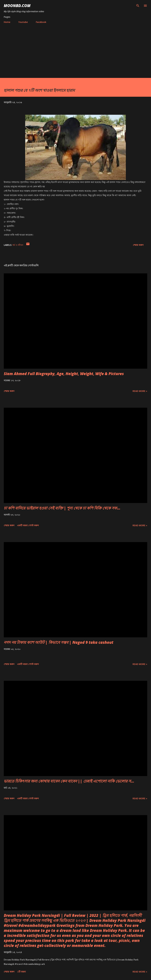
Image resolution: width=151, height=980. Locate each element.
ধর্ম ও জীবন (18, 245)
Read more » (140, 391)
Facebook (41, 22)
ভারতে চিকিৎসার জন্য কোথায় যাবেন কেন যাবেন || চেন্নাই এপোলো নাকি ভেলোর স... (69, 781)
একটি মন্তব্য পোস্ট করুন (28, 525)
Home (7, 22)
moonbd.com (17, 6)
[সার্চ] (138, 6)
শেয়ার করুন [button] (138, 245)
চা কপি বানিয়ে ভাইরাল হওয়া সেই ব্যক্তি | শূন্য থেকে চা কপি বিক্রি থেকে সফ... (62, 508)
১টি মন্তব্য (21, 972)
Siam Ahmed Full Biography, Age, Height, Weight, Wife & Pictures (64, 374)
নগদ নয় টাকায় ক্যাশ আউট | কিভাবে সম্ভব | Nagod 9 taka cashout (59, 642)
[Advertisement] (75, 49)
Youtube (23, 22)
